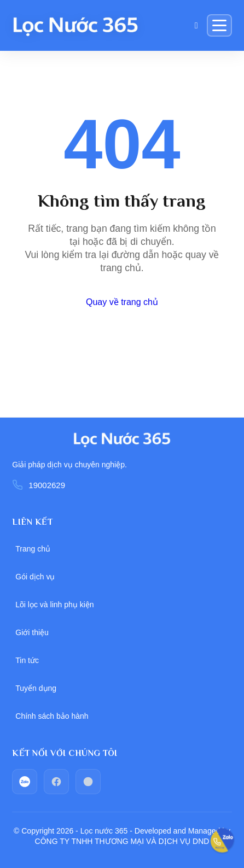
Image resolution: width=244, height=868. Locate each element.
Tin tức (27, 660)
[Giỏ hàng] (196, 26)
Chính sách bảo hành (52, 716)
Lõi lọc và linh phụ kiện (54, 605)
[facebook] (56, 782)
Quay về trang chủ (122, 302)
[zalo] (25, 782)
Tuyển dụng (36, 688)
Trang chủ (33, 549)
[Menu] (219, 25)
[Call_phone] (88, 782)
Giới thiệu (32, 632)
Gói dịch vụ (35, 577)
